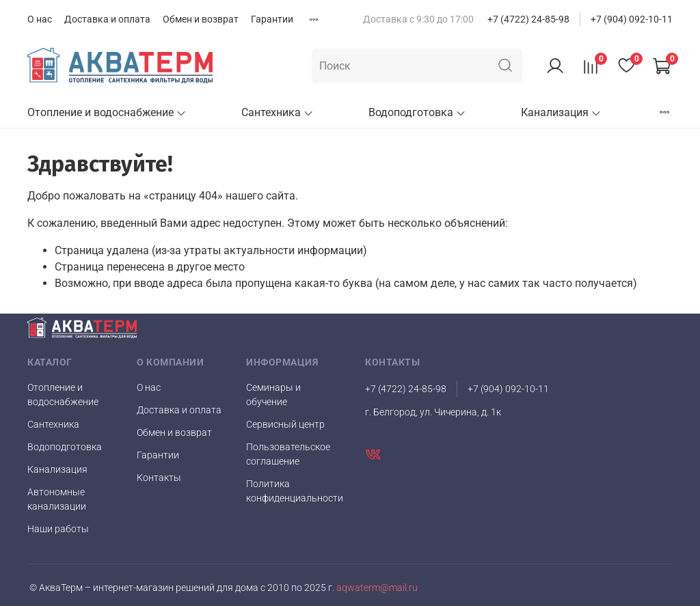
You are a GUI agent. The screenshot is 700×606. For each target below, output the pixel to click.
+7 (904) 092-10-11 (632, 19)
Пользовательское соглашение (288, 454)
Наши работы (58, 529)
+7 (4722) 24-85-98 (528, 19)
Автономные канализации (57, 499)
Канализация (561, 112)
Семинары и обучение (273, 395)
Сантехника (278, 112)
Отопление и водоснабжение (107, 112)
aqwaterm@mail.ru (376, 588)
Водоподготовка (417, 112)
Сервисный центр (285, 424)
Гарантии (272, 19)
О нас (40, 19)
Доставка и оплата (107, 19)
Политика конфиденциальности (295, 491)
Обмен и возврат (201, 19)
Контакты (159, 478)
